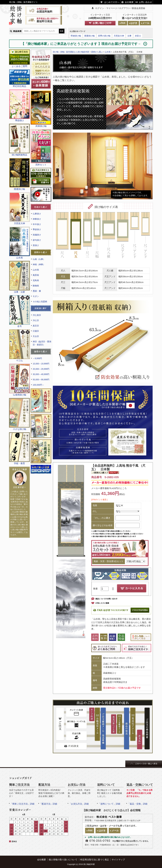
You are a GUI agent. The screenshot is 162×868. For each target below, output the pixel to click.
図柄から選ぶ (97, 52)
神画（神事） (39, 264)
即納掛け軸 (76, 36)
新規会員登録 (139, 8)
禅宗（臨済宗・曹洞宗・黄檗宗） (42, 343)
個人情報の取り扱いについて (63, 860)
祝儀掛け (37, 235)
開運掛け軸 (90, 36)
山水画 (36, 270)
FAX (123, 23)
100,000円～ (38, 385)
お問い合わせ (145, 2)
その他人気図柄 (40, 302)
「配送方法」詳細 (48, 804)
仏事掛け (37, 214)
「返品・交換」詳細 (137, 804)
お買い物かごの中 (102, 23)
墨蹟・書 (37, 291)
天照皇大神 (119, 36)
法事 (129, 36)
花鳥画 (36, 280)
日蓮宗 (36, 331)
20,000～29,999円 (41, 369)
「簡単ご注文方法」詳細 (22, 804)
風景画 (36, 275)
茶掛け (36, 245)
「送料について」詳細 (109, 804)
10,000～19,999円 (41, 364)
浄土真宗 (37, 315)
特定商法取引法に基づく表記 (95, 860)
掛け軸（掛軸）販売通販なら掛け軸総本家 (71, 52)
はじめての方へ (112, 2)
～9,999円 (37, 358)
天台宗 (36, 336)
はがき (134, 23)
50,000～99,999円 (41, 380)
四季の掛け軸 (104, 36)
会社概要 (129, 2)
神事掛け (37, 219)
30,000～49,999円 (41, 374)
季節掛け (37, 229)
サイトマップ (118, 860)
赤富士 (138, 36)
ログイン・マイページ (106, 8)
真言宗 (36, 326)
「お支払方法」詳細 (79, 804)
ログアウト (125, 8)
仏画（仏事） (39, 259)
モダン (36, 296)
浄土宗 (36, 320)
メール (146, 23)
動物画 (36, 286)
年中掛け (37, 224)
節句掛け (37, 240)
